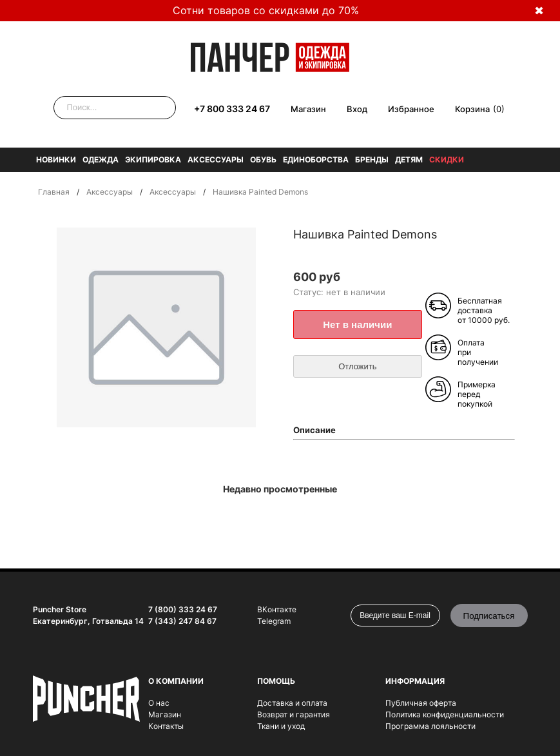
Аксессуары (216, 160)
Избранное (411, 109)
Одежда (101, 160)
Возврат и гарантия (294, 714)
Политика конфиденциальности (445, 714)
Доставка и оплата (292, 703)
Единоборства (316, 160)
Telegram (274, 621)
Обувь (263, 160)
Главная (54, 192)
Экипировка (153, 160)
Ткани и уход (281, 726)
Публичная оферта (421, 703)
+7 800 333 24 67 (232, 109)
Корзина (472, 109)
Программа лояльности (430, 726)
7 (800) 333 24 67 (183, 609)
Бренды (372, 160)
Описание (314, 430)
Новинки (56, 160)
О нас (159, 703)
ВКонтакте (277, 609)
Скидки (447, 160)
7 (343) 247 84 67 (182, 621)
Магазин (308, 109)
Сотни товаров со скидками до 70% (266, 10)
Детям (409, 160)
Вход (357, 109)
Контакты (166, 726)
